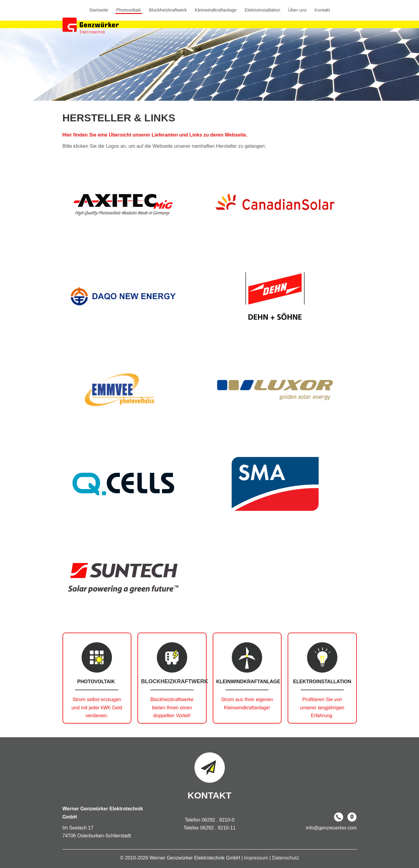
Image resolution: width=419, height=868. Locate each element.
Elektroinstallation (262, 10)
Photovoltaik (129, 10)
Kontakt (322, 10)
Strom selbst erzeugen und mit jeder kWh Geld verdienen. (97, 708)
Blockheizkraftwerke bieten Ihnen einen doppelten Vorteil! (172, 708)
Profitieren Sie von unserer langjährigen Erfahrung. (322, 708)
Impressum (257, 858)
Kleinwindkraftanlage (216, 10)
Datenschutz (285, 858)
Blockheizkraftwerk (168, 10)
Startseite (99, 10)
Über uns (297, 10)
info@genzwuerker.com (331, 828)
